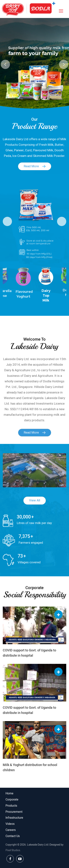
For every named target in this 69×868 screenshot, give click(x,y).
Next (64, 64)
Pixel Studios (13, 850)
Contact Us (13, 836)
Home (9, 793)
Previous (5, 64)
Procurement (14, 812)
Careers (11, 830)
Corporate (12, 800)
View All (35, 500)
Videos (10, 824)
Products (11, 806)
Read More (35, 166)
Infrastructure (14, 818)
